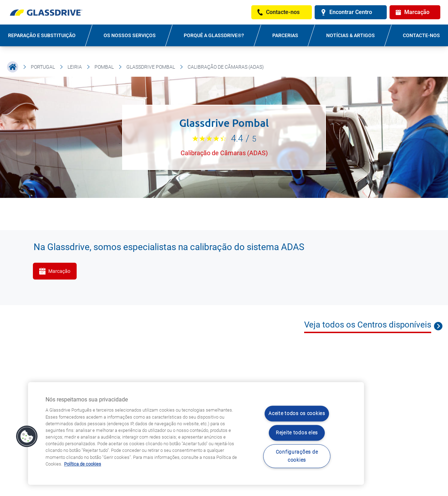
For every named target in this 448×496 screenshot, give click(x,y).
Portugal (43, 67)
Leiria (75, 67)
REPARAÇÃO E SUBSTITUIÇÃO (42, 35)
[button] (27, 436)
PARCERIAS (285, 35)
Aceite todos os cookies (297, 414)
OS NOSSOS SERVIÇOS (130, 35)
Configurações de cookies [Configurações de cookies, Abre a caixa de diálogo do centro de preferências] (297, 456)
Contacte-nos (421, 35)
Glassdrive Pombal (151, 67)
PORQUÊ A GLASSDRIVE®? (214, 35)
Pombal (104, 67)
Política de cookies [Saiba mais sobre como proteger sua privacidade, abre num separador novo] (83, 464)
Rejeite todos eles (297, 433)
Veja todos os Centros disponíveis (368, 325)
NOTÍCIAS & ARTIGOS (351, 35)
